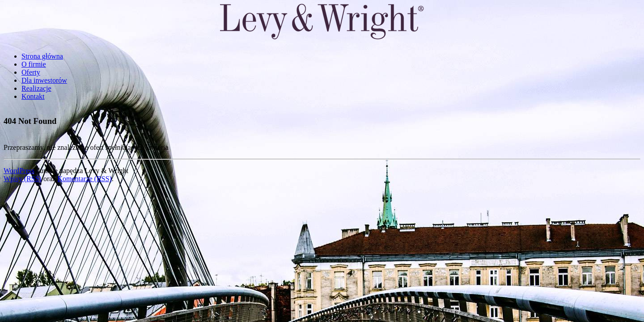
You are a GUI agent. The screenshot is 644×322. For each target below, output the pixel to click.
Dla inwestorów (44, 80)
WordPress (19, 171)
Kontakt (33, 96)
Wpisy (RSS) (23, 179)
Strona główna (42, 56)
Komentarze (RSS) (84, 179)
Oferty (31, 72)
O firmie (34, 64)
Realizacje (36, 88)
